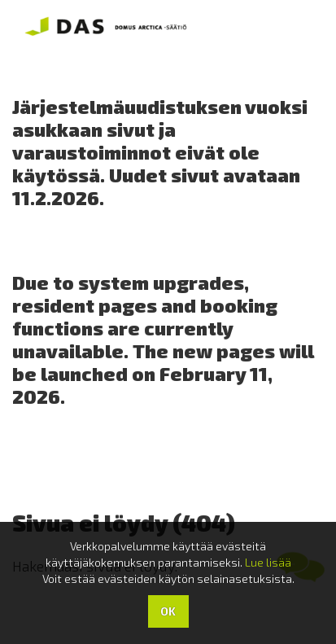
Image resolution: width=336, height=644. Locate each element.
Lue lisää (268, 562)
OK (168, 611)
